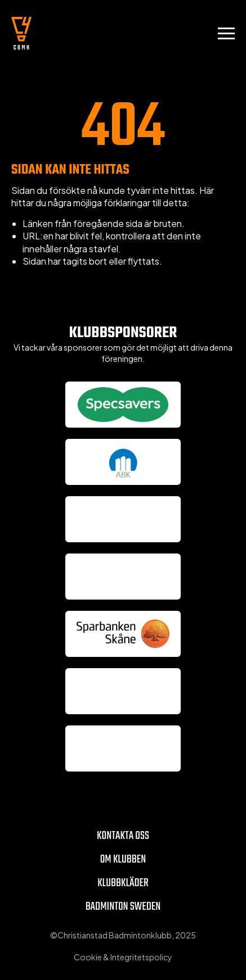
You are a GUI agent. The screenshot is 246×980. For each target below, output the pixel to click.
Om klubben (123, 859)
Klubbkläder (123, 883)
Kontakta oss (123, 836)
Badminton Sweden (123, 907)
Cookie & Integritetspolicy (123, 957)
